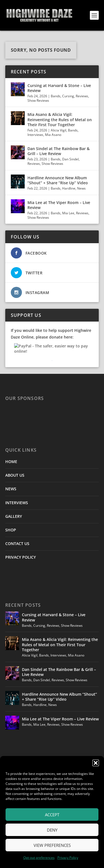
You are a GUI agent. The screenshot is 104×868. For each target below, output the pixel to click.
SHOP (11, 530)
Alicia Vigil (59, 130)
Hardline (69, 188)
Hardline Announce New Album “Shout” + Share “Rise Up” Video (58, 180)
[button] (96, 763)
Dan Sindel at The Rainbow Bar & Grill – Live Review (59, 151)
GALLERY (14, 516)
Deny (52, 830)
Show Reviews (38, 100)
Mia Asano (53, 135)
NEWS (11, 489)
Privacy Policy (68, 858)
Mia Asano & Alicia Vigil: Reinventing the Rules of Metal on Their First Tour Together (60, 119)
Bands (56, 96)
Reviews (82, 96)
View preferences (52, 845)
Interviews (35, 135)
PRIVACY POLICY (21, 557)
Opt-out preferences (39, 858)
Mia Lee (68, 213)
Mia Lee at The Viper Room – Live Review (59, 205)
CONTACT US (17, 544)
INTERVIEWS (17, 503)
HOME (11, 462)
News (81, 188)
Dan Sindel (70, 159)
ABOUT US (15, 475)
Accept (52, 815)
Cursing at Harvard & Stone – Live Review (59, 88)
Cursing (68, 96)
